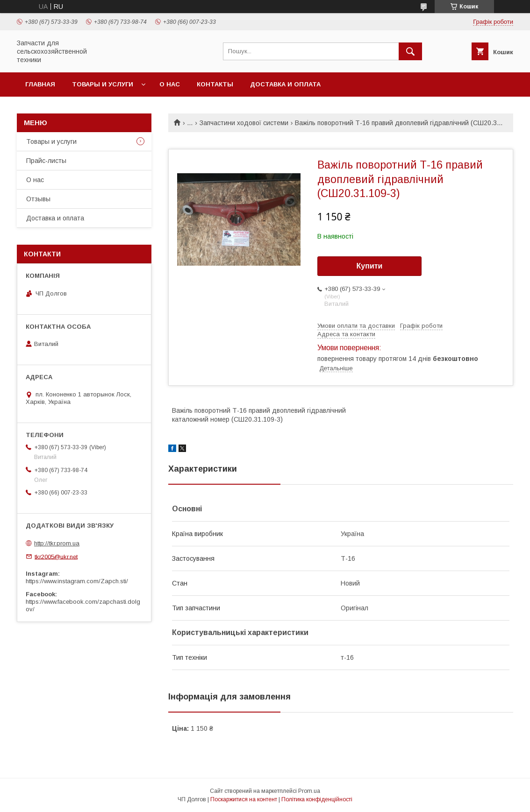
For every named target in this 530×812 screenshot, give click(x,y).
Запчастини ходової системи (244, 123)
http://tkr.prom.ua (57, 543)
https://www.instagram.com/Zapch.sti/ (77, 581)
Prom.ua (309, 791)
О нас (170, 84)
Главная (40, 84)
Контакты (215, 84)
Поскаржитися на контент (244, 799)
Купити (370, 266)
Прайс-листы (46, 161)
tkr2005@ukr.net (56, 556)
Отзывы (38, 199)
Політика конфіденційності (317, 799)
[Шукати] (410, 51)
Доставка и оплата (285, 84)
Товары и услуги (103, 84)
